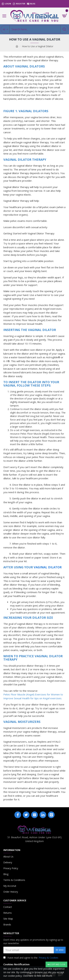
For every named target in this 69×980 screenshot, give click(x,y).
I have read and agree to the (31, 958)
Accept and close (57, 964)
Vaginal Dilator (48, 567)
